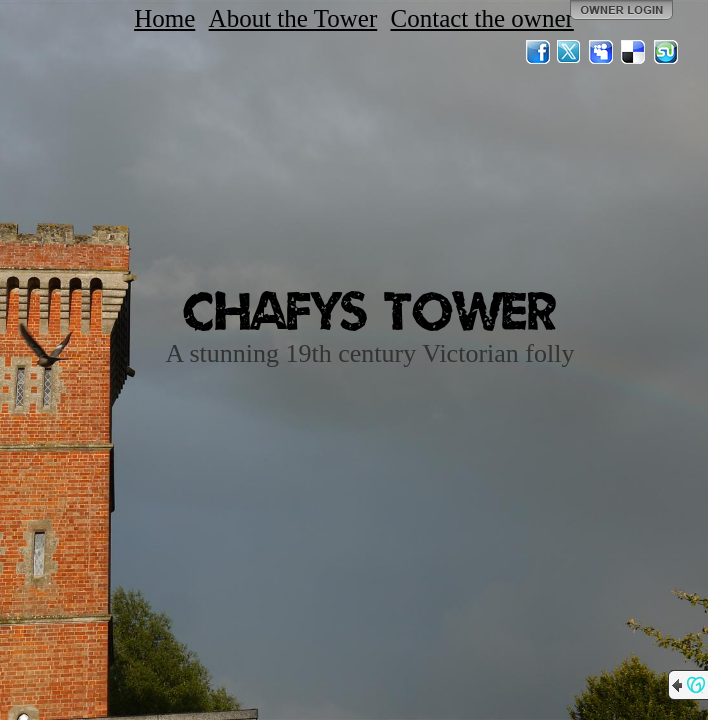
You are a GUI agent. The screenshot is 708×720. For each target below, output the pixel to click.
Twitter (570, 52)
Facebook (538, 52)
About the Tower (293, 18)
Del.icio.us (634, 52)
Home (164, 18)
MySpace (602, 52)
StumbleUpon (666, 52)
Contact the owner (482, 18)
